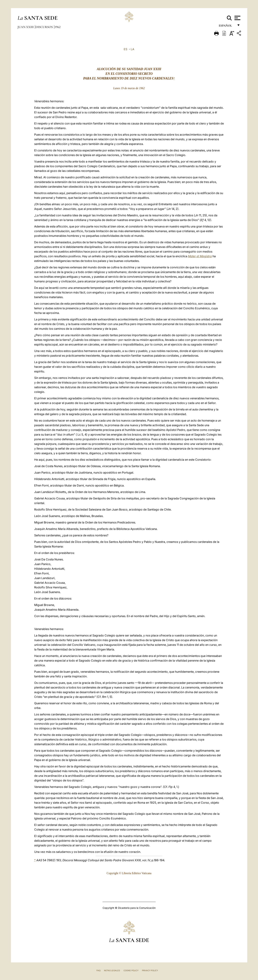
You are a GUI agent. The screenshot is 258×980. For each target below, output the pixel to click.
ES (126, 49)
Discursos (44, 27)
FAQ (98, 970)
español (227, 26)
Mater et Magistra (200, 256)
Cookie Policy (131, 970)
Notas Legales (112, 970)
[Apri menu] (237, 18)
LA (132, 49)
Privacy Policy (150, 970)
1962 (58, 27)
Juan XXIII (26, 27)
